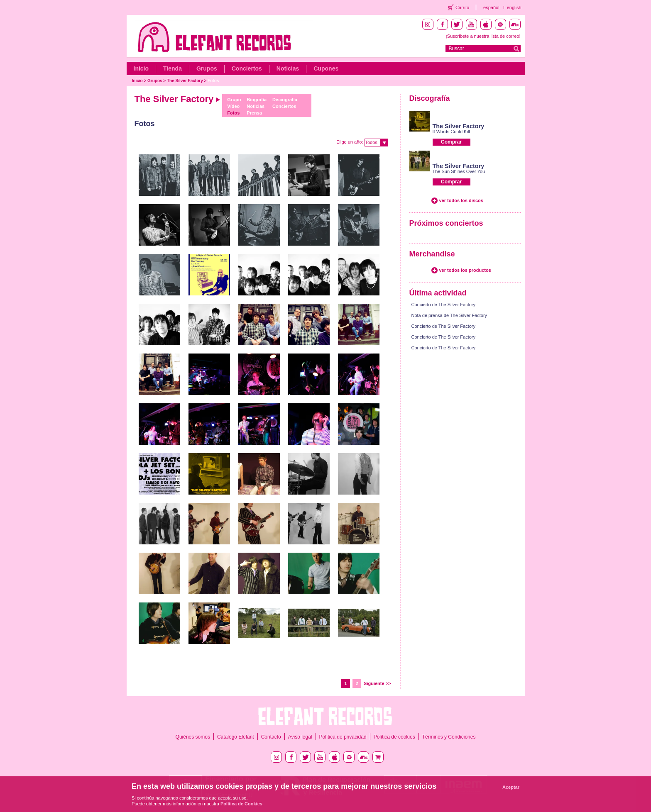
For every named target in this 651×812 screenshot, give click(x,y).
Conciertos (247, 68)
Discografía (285, 100)
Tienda (173, 68)
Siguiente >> (377, 683)
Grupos (207, 68)
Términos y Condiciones (449, 737)
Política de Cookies (241, 804)
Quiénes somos (193, 737)
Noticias (288, 68)
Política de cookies (394, 737)
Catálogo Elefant (236, 737)
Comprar (451, 142)
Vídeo (233, 106)
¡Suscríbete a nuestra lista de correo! (483, 36)
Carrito (462, 7)
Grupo (234, 100)
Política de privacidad (343, 737)
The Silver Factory (185, 81)
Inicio (141, 68)
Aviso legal (300, 737)
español (491, 7)
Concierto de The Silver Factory (443, 305)
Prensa (254, 113)
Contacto (271, 737)
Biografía (257, 100)
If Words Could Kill (451, 132)
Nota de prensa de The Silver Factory (449, 315)
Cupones (326, 68)
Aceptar (511, 787)
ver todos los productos (465, 270)
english (514, 7)
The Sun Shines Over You (459, 171)
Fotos (213, 81)
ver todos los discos (461, 200)
